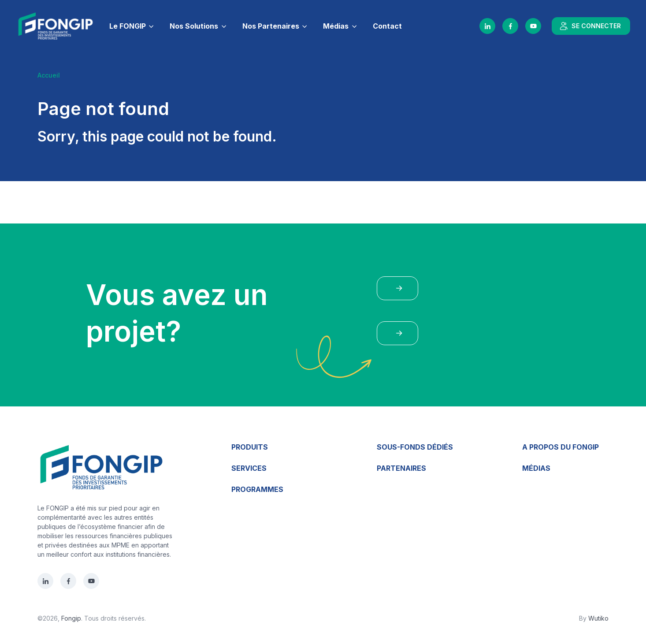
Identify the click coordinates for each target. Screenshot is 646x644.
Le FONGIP (128, 26)
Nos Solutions (194, 26)
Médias (336, 26)
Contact (387, 26)
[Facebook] (510, 26)
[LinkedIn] (487, 26)
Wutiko (598, 618)
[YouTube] (533, 26)
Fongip (71, 618)
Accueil (49, 75)
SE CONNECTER (590, 26)
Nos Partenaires (271, 26)
